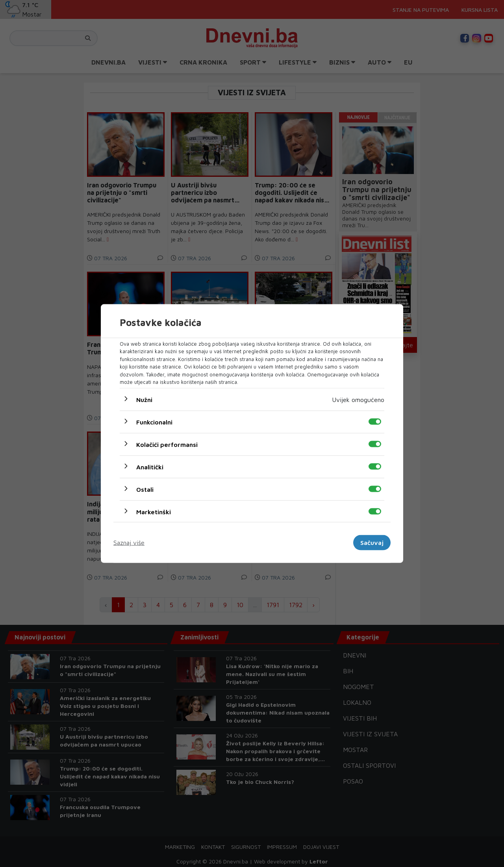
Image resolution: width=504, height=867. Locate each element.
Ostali (145, 489)
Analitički (150, 467)
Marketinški (154, 511)
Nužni (144, 399)
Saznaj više (129, 543)
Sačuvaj (372, 543)
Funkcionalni (154, 422)
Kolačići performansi (167, 444)
